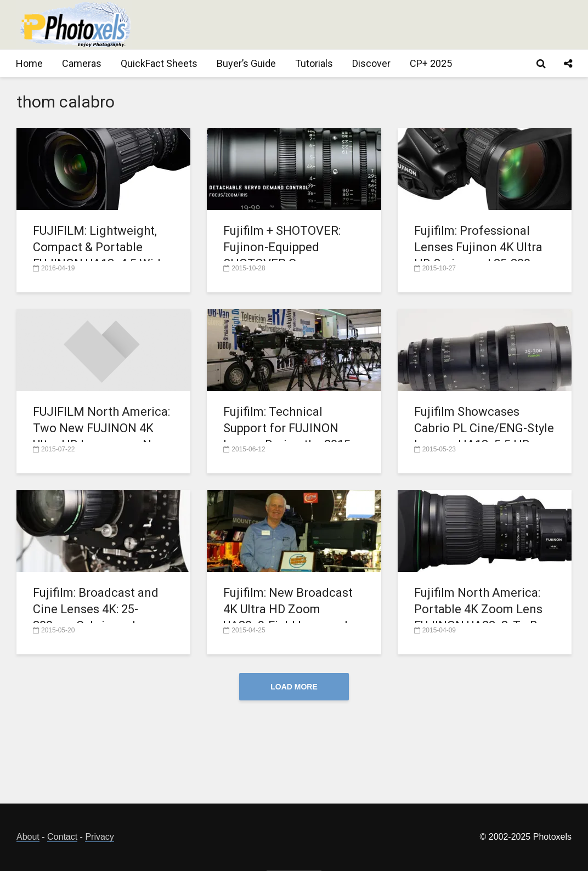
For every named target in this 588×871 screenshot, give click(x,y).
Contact (62, 837)
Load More (294, 687)
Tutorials (314, 63)
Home (29, 63)
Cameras (82, 63)
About (28, 837)
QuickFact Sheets (159, 63)
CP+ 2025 (431, 63)
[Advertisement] (372, 25)
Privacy (99, 837)
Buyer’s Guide (246, 63)
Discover (371, 63)
